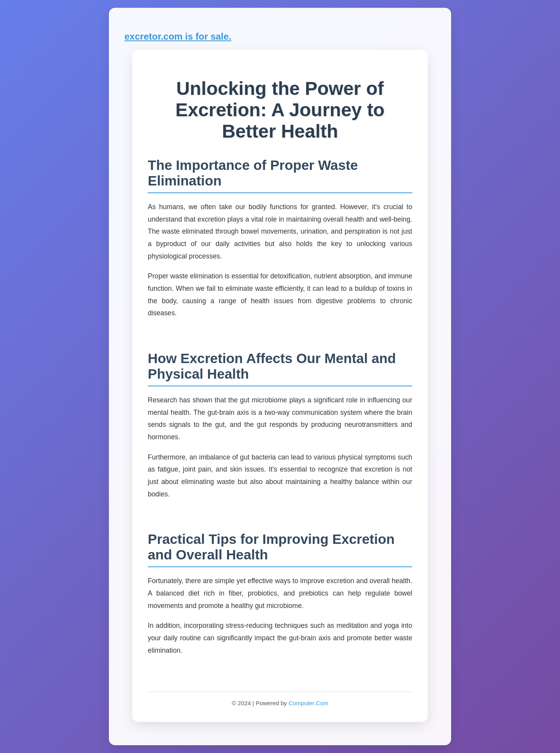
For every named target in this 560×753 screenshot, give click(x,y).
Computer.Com (308, 703)
